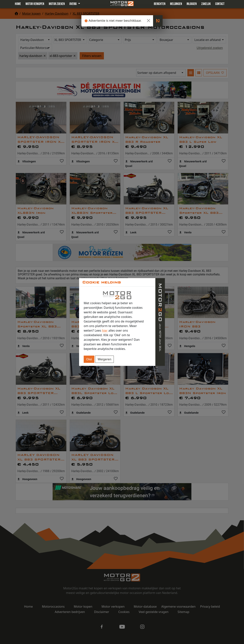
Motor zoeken (57, 4)
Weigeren (104, 359)
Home (18, 4)
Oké (89, 359)
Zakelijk (206, 4)
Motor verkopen (35, 4)
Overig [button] (73, 4)
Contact (220, 4)
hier (105, 330)
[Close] (148, 21)
